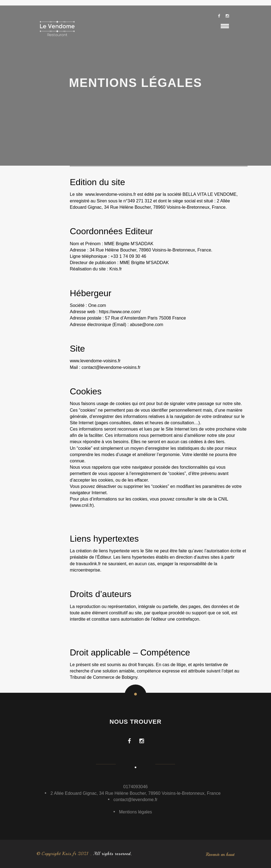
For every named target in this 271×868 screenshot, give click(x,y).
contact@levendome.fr (135, 800)
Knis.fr (116, 269)
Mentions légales (135, 812)
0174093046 (136, 787)
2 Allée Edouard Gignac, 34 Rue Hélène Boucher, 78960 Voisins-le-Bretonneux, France (135, 793)
